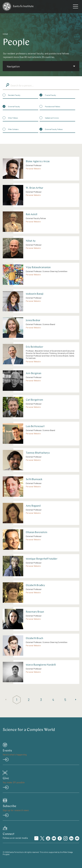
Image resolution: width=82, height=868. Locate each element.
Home (5, 34)
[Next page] (76, 700)
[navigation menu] (76, 7)
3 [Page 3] (41, 700)
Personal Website (33, 169)
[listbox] (41, 66)
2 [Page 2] (29, 700)
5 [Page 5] (65, 700)
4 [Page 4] (53, 700)
